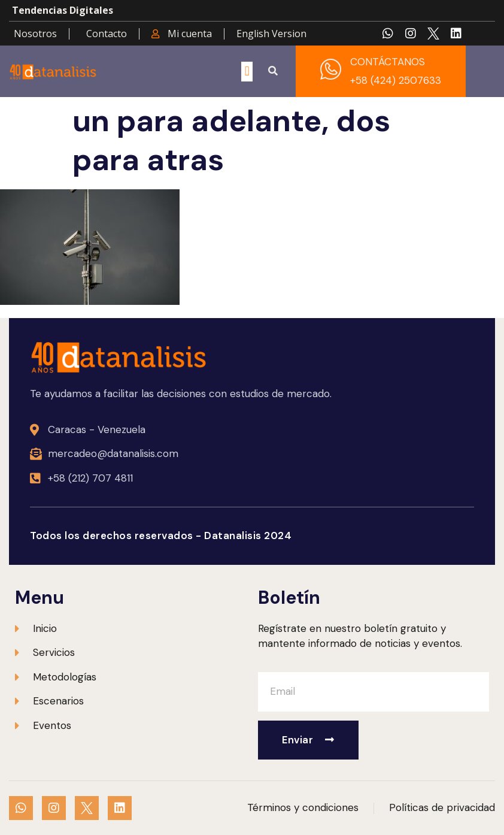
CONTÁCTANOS (388, 62)
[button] (247, 72)
